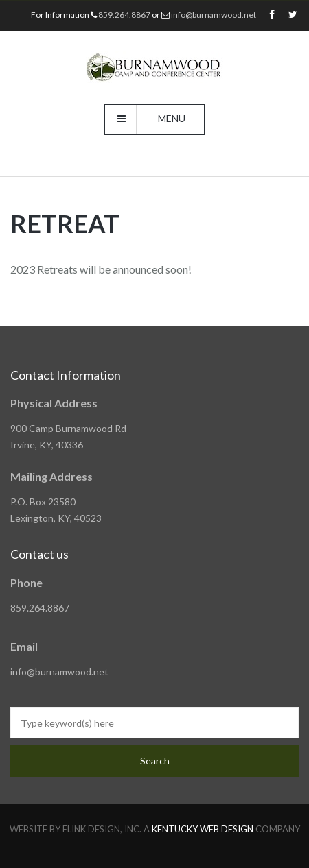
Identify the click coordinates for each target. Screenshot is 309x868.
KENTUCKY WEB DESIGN (203, 829)
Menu (151, 118)
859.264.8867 (124, 15)
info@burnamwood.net (214, 15)
